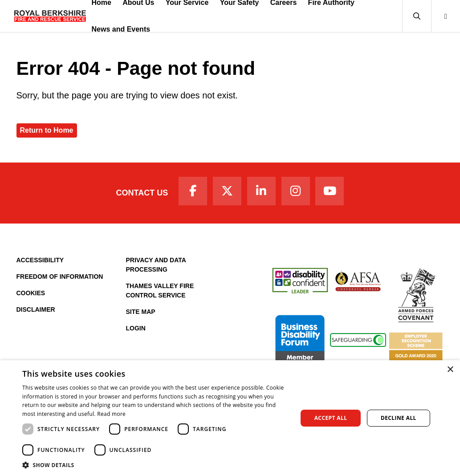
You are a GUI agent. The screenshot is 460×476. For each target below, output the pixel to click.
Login (136, 328)
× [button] (450, 370)
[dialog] (230, 418)
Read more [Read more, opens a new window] (111, 414)
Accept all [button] (331, 418)
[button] (417, 16)
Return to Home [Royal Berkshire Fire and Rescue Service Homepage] (47, 130)
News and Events (121, 29)
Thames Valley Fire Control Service (160, 291)
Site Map (141, 312)
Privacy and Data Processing (156, 265)
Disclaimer (36, 309)
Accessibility (40, 260)
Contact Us (142, 193)
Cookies (31, 293)
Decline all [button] (399, 418)
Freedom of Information (60, 277)
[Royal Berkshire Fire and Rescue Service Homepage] (50, 16)
